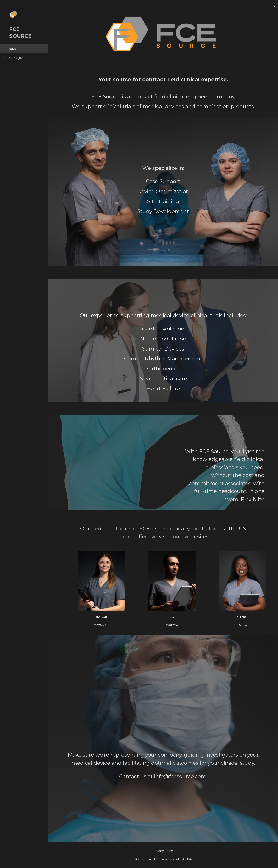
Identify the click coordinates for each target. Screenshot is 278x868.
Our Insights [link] (16, 58)
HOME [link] (12, 49)
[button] (273, 5)
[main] (163, 93)
